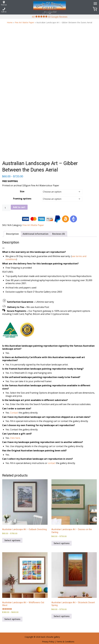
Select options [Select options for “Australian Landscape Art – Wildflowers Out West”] (12, 619)
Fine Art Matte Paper (24, 22)
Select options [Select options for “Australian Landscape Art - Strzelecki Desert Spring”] (62, 616)
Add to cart (19, 207)
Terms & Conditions (65, 642)
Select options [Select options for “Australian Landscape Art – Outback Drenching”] (12, 540)
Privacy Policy (48, 642)
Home (10, 22)
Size (22, 191)
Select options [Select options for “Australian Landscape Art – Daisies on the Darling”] (62, 543)
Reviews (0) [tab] (59, 234)
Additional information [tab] (36, 234)
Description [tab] (12, 234)
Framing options (22, 199)
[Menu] (95, 3)
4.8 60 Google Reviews (50, 17)
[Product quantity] (6, 208)
